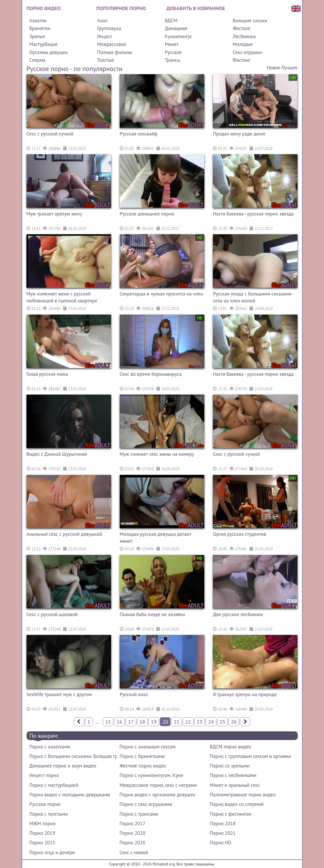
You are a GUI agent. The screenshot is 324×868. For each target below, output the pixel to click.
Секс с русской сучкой (50, 134)
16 (119, 722)
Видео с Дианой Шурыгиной (57, 454)
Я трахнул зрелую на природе (245, 694)
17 (131, 722)
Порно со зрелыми (230, 766)
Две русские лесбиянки (238, 614)
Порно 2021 (223, 833)
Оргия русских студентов (239, 534)
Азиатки (38, 21)
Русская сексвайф (139, 134)
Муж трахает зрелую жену (54, 214)
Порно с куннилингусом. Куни (151, 775)
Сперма (38, 60)
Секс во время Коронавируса (151, 374)
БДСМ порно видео (230, 747)
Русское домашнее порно (147, 214)
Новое (273, 68)
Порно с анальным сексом (147, 747)
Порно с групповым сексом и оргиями (250, 756)
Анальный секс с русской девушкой (64, 534)
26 (234, 722)
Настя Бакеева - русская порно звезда (253, 214)
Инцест (105, 36)
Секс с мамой (134, 852)
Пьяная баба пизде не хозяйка (152, 614)
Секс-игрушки (247, 52)
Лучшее (289, 68)
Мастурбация (43, 44)
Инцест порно (44, 775)
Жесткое (241, 28)
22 (188, 722)
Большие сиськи (250, 21)
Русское (173, 52)
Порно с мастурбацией (54, 785)
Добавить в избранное (196, 8)
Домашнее (176, 28)
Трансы (172, 60)
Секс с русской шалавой (52, 614)
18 (142, 722)
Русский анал (134, 694)
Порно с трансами (139, 814)
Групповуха (109, 28)
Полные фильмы (115, 52)
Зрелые (37, 36)
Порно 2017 (132, 824)
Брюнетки (40, 28)
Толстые (105, 60)
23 (200, 722)
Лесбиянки (244, 36)
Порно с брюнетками (142, 756)
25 (222, 722)
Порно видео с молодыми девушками (70, 795)
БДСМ (171, 21)
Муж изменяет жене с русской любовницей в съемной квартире (62, 297)
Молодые (242, 44)
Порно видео (44, 8)
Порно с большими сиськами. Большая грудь (73, 756)
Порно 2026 (132, 843)
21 (177, 722)
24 (211, 722)
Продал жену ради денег (239, 134)
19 (154, 722)
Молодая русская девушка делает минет (156, 538)
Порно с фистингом (231, 814)
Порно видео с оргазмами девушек (157, 795)
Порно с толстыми (49, 814)
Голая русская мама (47, 374)
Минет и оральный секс (235, 785)
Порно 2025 (42, 843)
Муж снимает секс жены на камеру (157, 454)
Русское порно (45, 804)
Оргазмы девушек (49, 52)
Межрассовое (112, 44)
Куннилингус (178, 36)
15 (108, 722)
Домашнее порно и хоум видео (63, 766)
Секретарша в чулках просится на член (161, 294)
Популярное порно (121, 8)
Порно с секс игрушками (146, 804)
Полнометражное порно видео (243, 795)
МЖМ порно (43, 824)
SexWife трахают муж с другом (59, 694)
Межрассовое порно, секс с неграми (158, 785)
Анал (102, 21)
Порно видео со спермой (237, 804)
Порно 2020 (132, 833)
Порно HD (221, 843)
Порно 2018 (223, 824)
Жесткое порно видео (143, 766)
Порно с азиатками (50, 747)
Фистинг (241, 60)
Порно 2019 (42, 833)
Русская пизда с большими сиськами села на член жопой (252, 297)
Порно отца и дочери (52, 852)
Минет (172, 44)
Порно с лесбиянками (233, 775)
